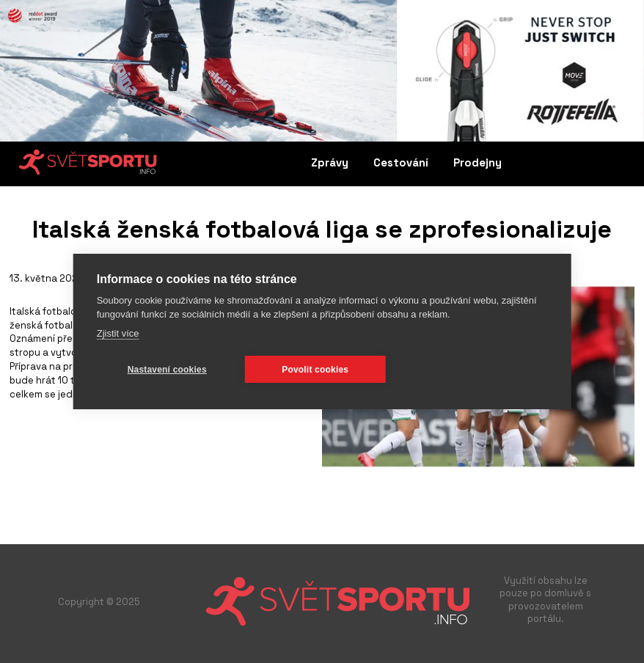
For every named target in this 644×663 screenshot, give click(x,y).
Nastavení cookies (167, 370)
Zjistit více (118, 333)
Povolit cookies (315, 370)
